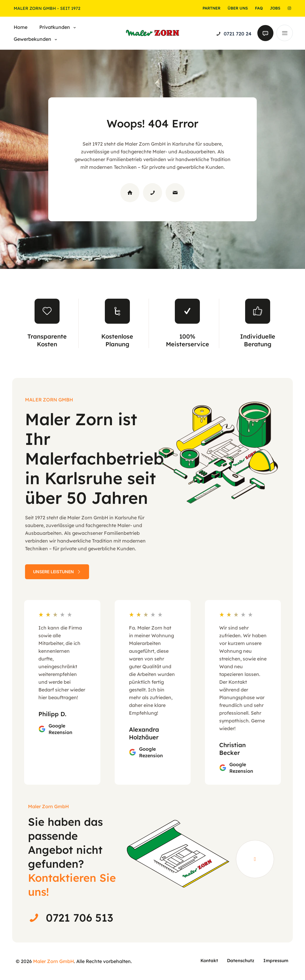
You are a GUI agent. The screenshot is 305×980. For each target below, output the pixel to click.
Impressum (276, 960)
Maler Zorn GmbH (53, 961)
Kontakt (209, 960)
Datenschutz (241, 960)
